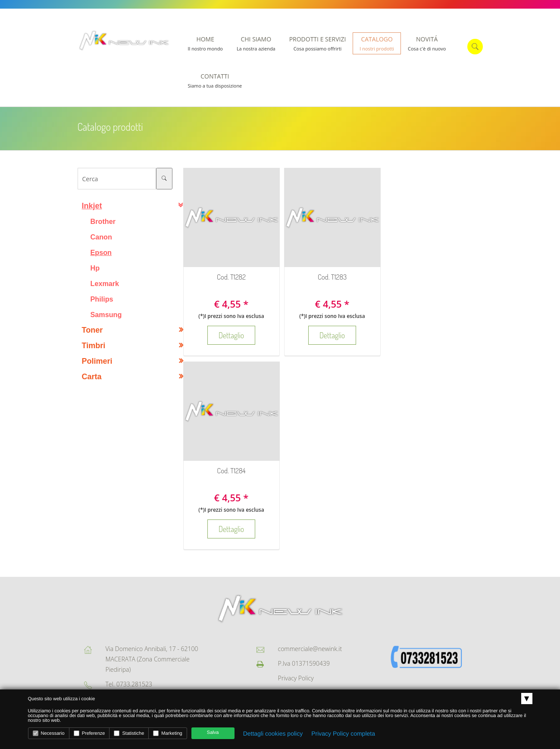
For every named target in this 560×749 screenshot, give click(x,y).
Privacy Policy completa (343, 733)
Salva (213, 733)
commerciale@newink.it (310, 649)
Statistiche (129, 733)
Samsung (106, 315)
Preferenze (89, 733)
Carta (92, 377)
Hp (95, 268)
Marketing (167, 733)
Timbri (94, 346)
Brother (103, 221)
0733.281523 (134, 684)
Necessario (49, 733)
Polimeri (97, 361)
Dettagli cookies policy (273, 733)
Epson (101, 252)
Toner (92, 330)
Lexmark (105, 283)
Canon (101, 237)
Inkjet (92, 206)
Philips (102, 299)
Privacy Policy (296, 678)
